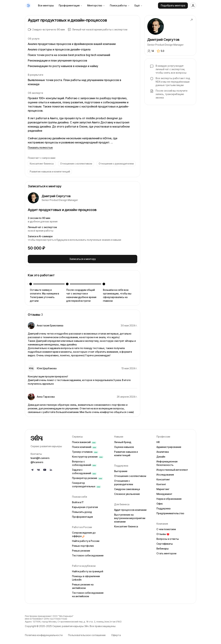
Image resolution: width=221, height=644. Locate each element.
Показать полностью (40, 147)
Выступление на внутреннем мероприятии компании (130, 517)
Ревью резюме (81, 549)
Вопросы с (84, 462)
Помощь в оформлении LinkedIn (86, 577)
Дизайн (161, 455)
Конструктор (88, 455)
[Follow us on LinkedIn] (51, 469)
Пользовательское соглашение (87, 634)
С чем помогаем (166, 528)
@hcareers (37, 461)
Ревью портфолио (83, 545)
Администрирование (169, 446)
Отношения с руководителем (124, 481)
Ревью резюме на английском (83, 585)
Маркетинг (163, 488)
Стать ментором (166, 552)
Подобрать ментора (173, 5)
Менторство (96, 5)
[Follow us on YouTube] (45, 469)
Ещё (138, 5)
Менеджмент (164, 493)
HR (158, 441)
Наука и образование (169, 498)
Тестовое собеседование (88, 554)
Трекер (85, 451)
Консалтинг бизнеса (126, 525)
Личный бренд (123, 441)
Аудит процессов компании (130, 509)
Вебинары (163, 547)
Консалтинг (163, 478)
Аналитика (163, 451)
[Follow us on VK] (39, 469)
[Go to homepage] (49, 436)
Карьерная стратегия (85, 506)
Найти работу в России (86, 540)
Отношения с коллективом (130, 475)
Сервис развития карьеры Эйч (70, 625)
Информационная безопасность (167, 462)
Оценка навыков (124, 446)
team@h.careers (40, 457)
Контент (161, 483)
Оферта (116, 634)
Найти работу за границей (88, 570)
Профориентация (71, 5)
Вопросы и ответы (168, 538)
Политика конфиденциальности (44, 634)
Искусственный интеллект (172, 469)
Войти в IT (78, 501)
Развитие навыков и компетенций (126, 452)
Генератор (87, 483)
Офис (160, 502)
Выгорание (121, 470)
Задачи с (84, 470)
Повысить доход (82, 511)
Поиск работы (120, 5)
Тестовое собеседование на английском (88, 593)
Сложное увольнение (127, 493)
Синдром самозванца (127, 488)
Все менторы (46, 5)
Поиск (84, 441)
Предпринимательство (170, 512)
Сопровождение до (84, 533)
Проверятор (88, 477)
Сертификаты (165, 542)
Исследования (165, 473)
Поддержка (163, 507)
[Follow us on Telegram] (32, 469)
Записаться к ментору (83, 258)
